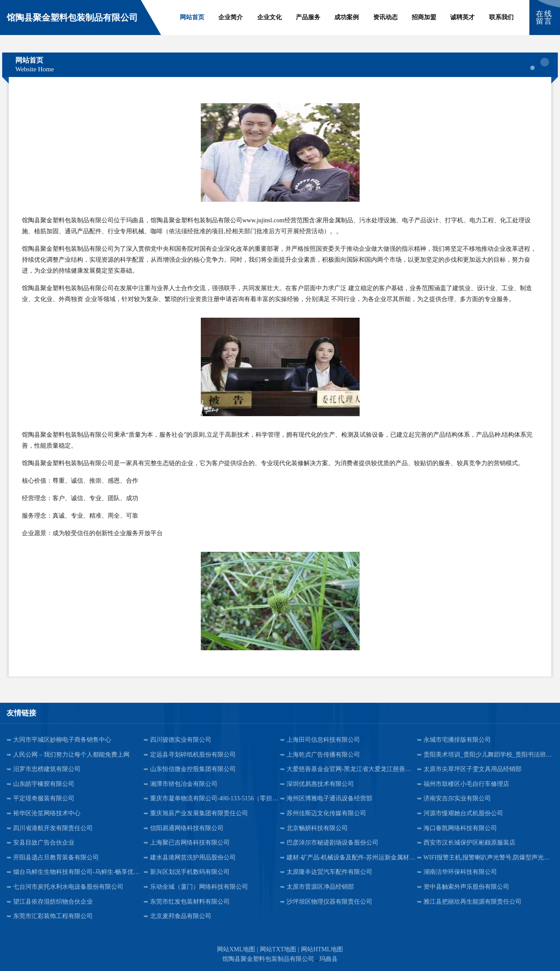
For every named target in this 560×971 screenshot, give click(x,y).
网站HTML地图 (322, 949)
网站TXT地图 (278, 949)
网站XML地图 (236, 949)
